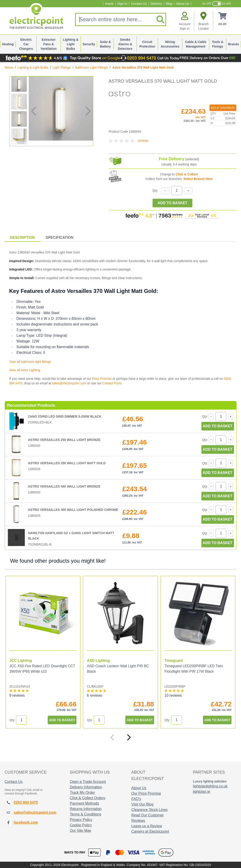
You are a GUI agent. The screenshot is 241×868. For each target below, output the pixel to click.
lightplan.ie (202, 792)
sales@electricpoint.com (69, 383)
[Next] (129, 737)
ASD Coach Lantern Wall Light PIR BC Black (118, 669)
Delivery (156, 4)
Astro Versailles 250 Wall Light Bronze (64, 440)
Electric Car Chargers (26, 44)
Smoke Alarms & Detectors (125, 44)
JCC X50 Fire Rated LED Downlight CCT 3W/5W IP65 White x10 (42, 669)
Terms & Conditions (86, 814)
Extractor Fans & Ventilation (49, 44)
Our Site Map (81, 831)
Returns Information (86, 809)
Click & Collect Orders (88, 798)
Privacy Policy (81, 820)
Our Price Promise (146, 793)
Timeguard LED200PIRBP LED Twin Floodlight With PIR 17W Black (194, 669)
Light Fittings (62, 67)
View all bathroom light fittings (30, 362)
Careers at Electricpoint (150, 831)
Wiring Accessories (170, 44)
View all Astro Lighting (25, 370)
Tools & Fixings (218, 44)
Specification (60, 238)
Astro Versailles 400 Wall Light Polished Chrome (73, 510)
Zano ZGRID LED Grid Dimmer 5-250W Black (65, 416)
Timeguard (174, 661)
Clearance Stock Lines (150, 810)
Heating (8, 44)
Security (89, 44)
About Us (183, 4)
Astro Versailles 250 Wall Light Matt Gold (67, 463)
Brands (234, 44)
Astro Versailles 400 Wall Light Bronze (64, 486)
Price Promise (102, 379)
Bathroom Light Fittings (91, 67)
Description (23, 238)
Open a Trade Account (88, 782)
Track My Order (82, 793)
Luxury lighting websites (210, 781)
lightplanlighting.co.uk (210, 786)
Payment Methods (85, 803)
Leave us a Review (147, 826)
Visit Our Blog (143, 804)
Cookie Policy (81, 825)
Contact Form (112, 383)
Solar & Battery (105, 44)
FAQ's (136, 799)
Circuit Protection (147, 44)
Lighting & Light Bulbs (71, 44)
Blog (169, 4)
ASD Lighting (98, 661)
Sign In (122, 4)
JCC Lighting (21, 661)
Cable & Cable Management (196, 44)
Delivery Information (86, 787)
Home (109, 4)
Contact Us (139, 4)
